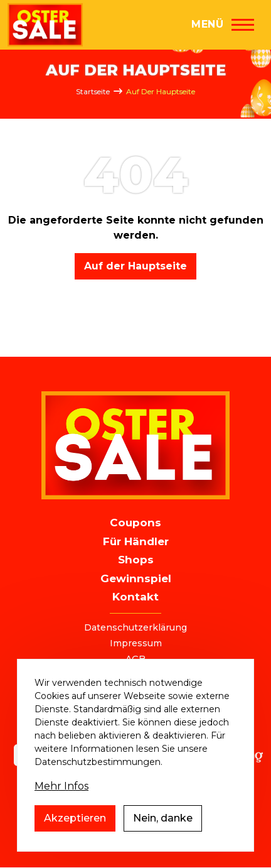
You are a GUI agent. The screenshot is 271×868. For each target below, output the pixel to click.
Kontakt (135, 597)
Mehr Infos (61, 800)
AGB (135, 659)
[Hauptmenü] (223, 24)
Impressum (136, 643)
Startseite (93, 91)
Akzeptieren (75, 833)
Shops (136, 560)
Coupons (135, 523)
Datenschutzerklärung (135, 627)
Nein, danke (163, 833)
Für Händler (136, 541)
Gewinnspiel (136, 578)
